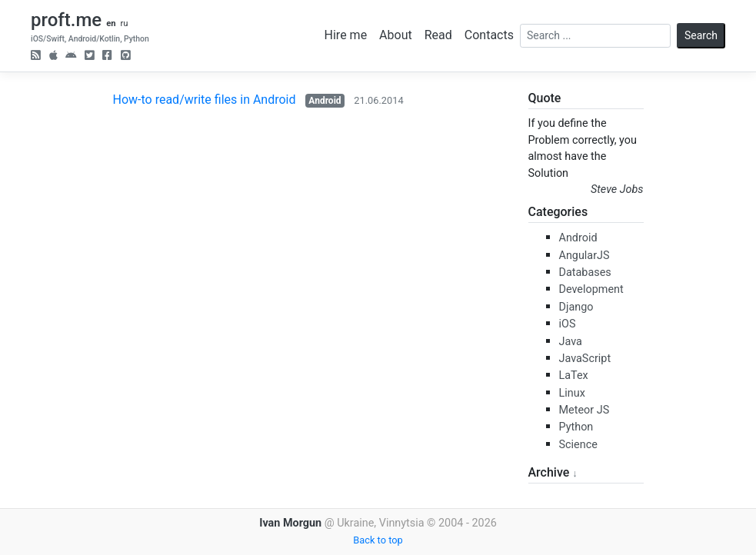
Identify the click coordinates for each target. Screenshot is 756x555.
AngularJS (584, 256)
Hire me (346, 35)
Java (571, 342)
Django (576, 307)
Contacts (489, 35)
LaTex (574, 376)
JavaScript (585, 359)
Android (325, 101)
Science (578, 445)
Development (591, 289)
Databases (585, 273)
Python (576, 427)
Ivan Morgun (290, 523)
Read (438, 35)
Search (701, 35)
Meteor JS (584, 410)
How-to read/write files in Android (205, 100)
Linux (572, 393)
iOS (568, 324)
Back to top (378, 540)
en (111, 23)
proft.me (66, 20)
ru (124, 23)
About (396, 35)
